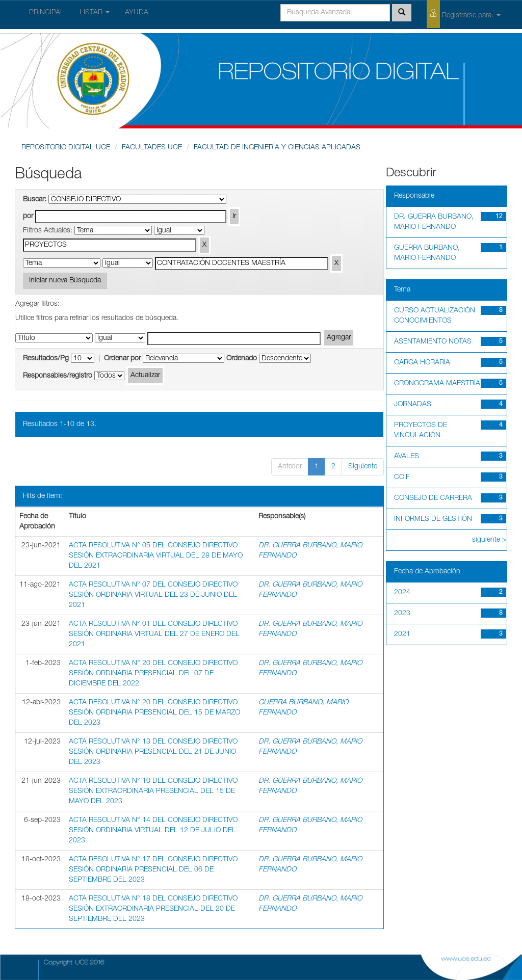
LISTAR (95, 13)
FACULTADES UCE (152, 148)
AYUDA (137, 13)
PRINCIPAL (47, 13)
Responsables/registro (58, 376)
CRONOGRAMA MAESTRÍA (437, 384)
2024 (402, 593)
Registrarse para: (464, 14)
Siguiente (363, 467)
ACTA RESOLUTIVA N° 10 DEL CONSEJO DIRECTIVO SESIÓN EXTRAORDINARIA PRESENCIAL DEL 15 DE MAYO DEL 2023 (153, 791)
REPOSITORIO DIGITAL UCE (66, 148)
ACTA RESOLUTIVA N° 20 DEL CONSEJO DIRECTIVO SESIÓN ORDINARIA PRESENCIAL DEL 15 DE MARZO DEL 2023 (154, 713)
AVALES (407, 457)
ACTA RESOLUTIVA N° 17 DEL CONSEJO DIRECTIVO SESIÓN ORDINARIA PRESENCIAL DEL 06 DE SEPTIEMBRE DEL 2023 (153, 870)
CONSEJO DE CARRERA (433, 498)
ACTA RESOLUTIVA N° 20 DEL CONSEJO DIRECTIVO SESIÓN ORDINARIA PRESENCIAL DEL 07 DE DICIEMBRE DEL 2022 (153, 674)
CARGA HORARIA (422, 363)
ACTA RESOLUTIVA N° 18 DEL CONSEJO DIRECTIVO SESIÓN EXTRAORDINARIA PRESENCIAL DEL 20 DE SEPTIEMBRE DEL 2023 (153, 909)
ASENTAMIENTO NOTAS (433, 342)
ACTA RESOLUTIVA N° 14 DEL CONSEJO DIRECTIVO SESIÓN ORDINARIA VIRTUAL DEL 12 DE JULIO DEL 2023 (153, 831)
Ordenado (242, 359)
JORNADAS (413, 405)
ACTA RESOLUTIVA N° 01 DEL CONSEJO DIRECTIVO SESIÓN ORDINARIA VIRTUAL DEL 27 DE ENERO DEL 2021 (154, 634)
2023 (402, 614)
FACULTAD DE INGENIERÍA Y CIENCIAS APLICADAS (277, 148)
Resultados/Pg (46, 359)
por (28, 217)
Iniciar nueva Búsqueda (65, 281)
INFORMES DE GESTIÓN (433, 519)
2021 (402, 634)
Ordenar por (122, 359)
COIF (402, 478)
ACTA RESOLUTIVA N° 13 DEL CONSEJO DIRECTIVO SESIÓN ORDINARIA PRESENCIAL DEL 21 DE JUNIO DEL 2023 (153, 752)
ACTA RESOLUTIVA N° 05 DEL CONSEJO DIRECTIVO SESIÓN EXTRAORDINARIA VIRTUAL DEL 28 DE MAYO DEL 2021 (156, 556)
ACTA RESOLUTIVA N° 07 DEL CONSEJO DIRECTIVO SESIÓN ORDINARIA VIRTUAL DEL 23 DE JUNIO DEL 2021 (153, 595)
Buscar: (35, 200)
